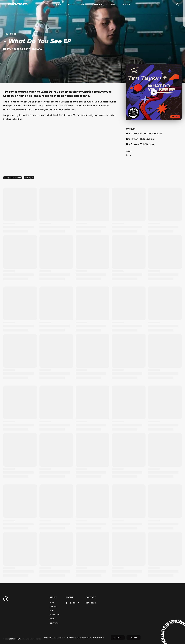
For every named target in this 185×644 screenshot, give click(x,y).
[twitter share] (131, 155)
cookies (87, 638)
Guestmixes (98, 5)
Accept (118, 638)
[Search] (177, 5)
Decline (133, 638)
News (113, 5)
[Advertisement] (61, 152)
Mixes (83, 5)
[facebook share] (127, 155)
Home (58, 5)
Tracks (70, 5)
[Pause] (154, 92)
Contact (126, 5)
